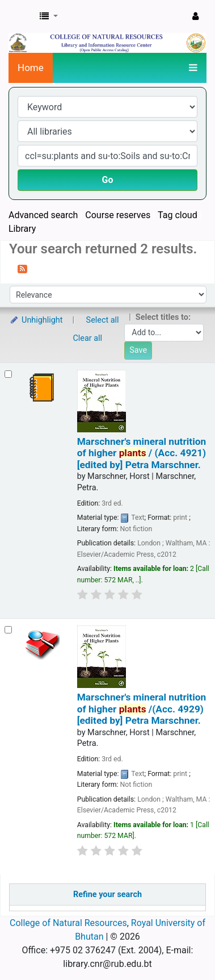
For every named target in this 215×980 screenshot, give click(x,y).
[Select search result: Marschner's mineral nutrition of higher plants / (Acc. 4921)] (8, 374)
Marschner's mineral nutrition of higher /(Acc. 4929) (142, 709)
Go (108, 180)
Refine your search (107, 894)
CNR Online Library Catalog (21, 16)
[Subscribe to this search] (22, 268)
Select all (103, 320)
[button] (49, 16)
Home (31, 68)
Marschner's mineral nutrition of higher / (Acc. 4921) (142, 453)
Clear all (88, 338)
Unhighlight (36, 320)
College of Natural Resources (68, 923)
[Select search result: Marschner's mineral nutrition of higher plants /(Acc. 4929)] (8, 630)
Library (22, 229)
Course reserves (118, 215)
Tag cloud (178, 215)
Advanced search (43, 215)
